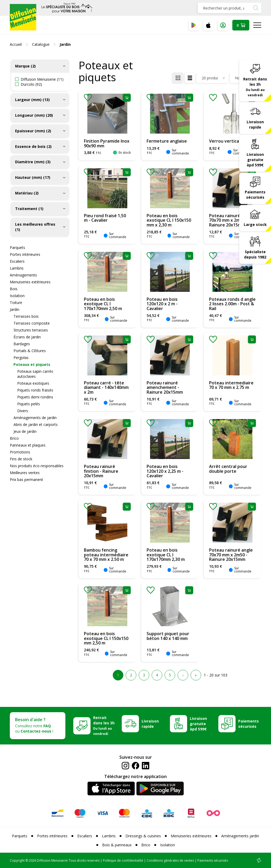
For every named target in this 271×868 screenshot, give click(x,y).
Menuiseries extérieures (30, 282)
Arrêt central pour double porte (228, 469)
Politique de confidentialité (123, 860)
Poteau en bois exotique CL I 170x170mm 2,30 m (166, 555)
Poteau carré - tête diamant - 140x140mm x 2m (106, 387)
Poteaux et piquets (32, 364)
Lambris (17, 268)
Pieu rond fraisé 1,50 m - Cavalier (105, 218)
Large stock (255, 224)
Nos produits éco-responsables (37, 466)
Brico (14, 438)
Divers (23, 411)
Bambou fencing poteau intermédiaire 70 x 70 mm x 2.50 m (106, 555)
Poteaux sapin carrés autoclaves (35, 374)
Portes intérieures (25, 254)
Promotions (20, 452)
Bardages (22, 344)
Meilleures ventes (25, 473)
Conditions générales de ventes (170, 860)
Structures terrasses (31, 330)
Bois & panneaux (117, 845)
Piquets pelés (29, 404)
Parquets (17, 247)
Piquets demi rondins (35, 397)
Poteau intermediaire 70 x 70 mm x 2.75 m (231, 385)
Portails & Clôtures (30, 351)
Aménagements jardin (240, 836)
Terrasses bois (26, 316)
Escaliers (17, 261)
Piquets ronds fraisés (35, 390)
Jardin (15, 309)
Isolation (17, 296)
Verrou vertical (225, 141)
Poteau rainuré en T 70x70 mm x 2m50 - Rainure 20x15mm (230, 220)
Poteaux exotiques (33, 383)
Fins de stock (21, 459)
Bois (14, 289)
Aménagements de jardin (35, 418)
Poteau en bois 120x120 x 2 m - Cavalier (162, 304)
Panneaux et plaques (28, 445)
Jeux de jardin (25, 431)
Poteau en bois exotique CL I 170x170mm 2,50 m (103, 304)
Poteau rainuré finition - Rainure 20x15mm (101, 471)
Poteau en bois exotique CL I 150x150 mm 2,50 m (106, 638)
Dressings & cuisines (143, 836)
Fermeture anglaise (167, 141)
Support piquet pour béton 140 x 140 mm (168, 636)
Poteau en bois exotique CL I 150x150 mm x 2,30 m (169, 220)
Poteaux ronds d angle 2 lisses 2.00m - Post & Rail (232, 304)
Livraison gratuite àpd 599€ (255, 160)
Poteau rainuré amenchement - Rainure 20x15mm (165, 387)
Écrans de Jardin (27, 337)
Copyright (17, 860)
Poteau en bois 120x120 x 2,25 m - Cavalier (165, 471)
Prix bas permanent (26, 480)
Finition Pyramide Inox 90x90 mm (107, 143)
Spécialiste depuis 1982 (255, 254)
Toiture (16, 303)
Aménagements (23, 275)
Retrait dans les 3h (255, 87)
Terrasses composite (32, 323)
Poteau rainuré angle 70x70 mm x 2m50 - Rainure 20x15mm (231, 555)
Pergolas (21, 358)
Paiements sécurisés (255, 195)
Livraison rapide (255, 124)
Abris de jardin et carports (36, 424)
